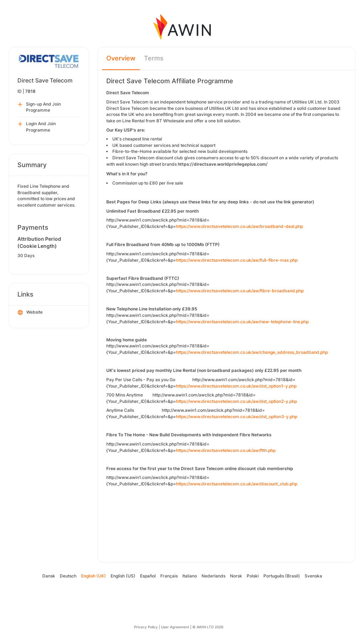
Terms (154, 58)
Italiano (190, 576)
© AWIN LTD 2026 (208, 627)
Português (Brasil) (282, 576)
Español (148, 576)
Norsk (236, 576)
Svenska (313, 576)
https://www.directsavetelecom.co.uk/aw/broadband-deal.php (239, 226)
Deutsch (68, 576)
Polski (253, 576)
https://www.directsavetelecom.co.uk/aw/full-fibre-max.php (237, 260)
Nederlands (213, 576)
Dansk (49, 576)
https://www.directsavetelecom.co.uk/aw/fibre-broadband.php (240, 291)
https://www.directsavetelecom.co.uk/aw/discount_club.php (237, 484)
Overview (121, 58)
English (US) (123, 576)
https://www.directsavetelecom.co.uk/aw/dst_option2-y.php (236, 401)
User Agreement (175, 627)
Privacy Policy (146, 627)
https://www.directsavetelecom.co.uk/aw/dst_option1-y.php (236, 386)
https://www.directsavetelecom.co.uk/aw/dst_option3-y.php (237, 417)
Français (169, 576)
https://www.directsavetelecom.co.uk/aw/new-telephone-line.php (242, 322)
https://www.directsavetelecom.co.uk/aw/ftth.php (226, 450)
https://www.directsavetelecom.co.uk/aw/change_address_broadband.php (252, 352)
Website (30, 313)
